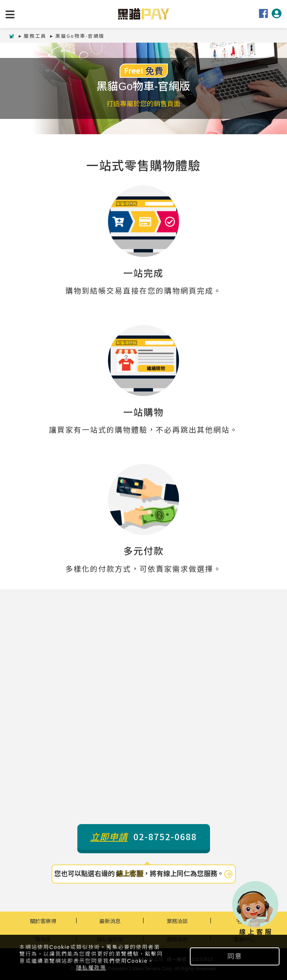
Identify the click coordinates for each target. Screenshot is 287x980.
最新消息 (110, 921)
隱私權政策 (91, 968)
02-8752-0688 (144, 836)
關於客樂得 (43, 921)
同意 (235, 956)
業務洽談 (177, 921)
